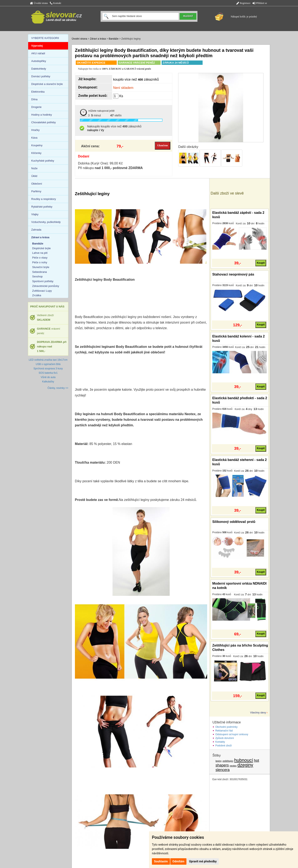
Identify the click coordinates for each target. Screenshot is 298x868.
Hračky (35, 130)
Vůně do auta (48, 377)
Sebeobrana (40, 272)
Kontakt (56, 3)
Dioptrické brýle (42, 248)
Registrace (243, 3)
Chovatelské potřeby (44, 122)
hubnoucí (244, 760)
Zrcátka (37, 295)
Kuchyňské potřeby (43, 161)
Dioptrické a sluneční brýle (47, 84)
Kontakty (220, 742)
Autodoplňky (39, 61)
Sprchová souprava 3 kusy (48, 369)
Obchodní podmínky (226, 727)
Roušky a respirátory (44, 199)
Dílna (34, 99)
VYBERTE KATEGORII (45, 38)
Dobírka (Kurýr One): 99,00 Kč (100, 163)
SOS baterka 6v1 (48, 373)
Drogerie (36, 107)
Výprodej (37, 46)
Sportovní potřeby (43, 281)
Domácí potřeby (41, 76)
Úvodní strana (39, 3)
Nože (34, 168)
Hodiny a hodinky (42, 115)
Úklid (34, 176)
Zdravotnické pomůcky (46, 286)
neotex (233, 766)
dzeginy (245, 765)
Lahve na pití (40, 253)
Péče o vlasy (40, 258)
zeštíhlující (228, 761)
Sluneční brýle (41, 267)
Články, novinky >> (58, 388)
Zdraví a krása (98, 39)
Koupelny (37, 145)
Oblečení (37, 184)
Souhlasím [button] (161, 861)
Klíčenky (36, 153)
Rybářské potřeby (42, 207)
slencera (223, 770)
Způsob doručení (225, 738)
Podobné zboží (223, 746)
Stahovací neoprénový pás (233, 274)
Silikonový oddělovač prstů (234, 522)
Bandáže (114, 39)
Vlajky (35, 214)
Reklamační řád (224, 731)
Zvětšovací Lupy (42, 291)
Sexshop (38, 276)
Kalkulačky (48, 382)
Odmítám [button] (178, 861)
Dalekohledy (39, 69)
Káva (34, 138)
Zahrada (36, 230)
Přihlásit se (260, 3)
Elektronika (38, 92)
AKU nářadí (38, 53)
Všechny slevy (258, 713)
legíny (219, 761)
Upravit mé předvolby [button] (203, 861)
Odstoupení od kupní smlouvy (232, 734)
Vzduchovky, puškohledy (46, 222)
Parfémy (36, 191)
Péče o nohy (40, 262)
